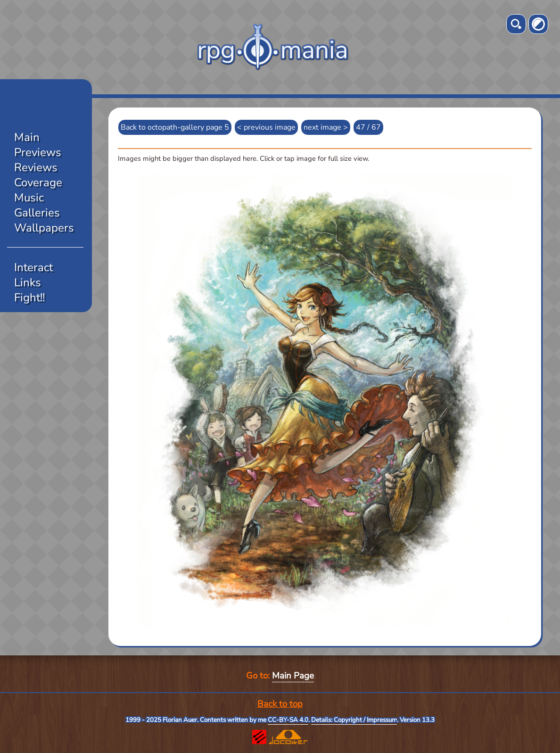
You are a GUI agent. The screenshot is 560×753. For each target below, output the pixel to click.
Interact (33, 267)
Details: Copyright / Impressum (354, 720)
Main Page (293, 676)
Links (28, 282)
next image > (326, 127)
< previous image (266, 127)
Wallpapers (44, 228)
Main (27, 137)
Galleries (37, 213)
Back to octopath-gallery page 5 (175, 127)
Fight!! (29, 298)
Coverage (38, 182)
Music (29, 198)
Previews (38, 152)
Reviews (36, 167)
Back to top (280, 704)
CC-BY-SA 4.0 (288, 720)
